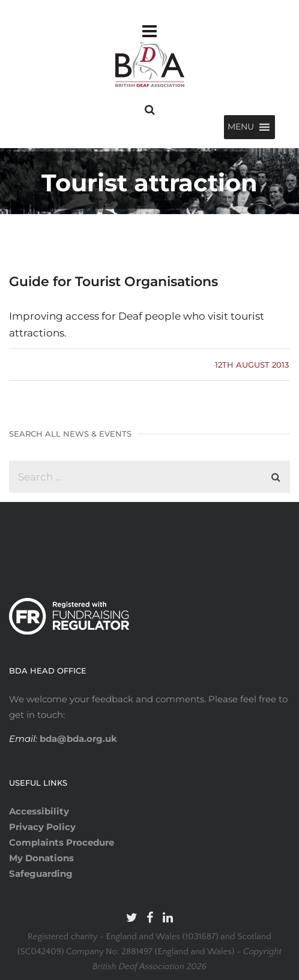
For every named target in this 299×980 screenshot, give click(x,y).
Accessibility (39, 811)
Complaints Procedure (62, 842)
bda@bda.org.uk (77, 739)
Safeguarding (41, 874)
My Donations (41, 858)
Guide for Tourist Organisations (113, 282)
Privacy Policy (42, 827)
